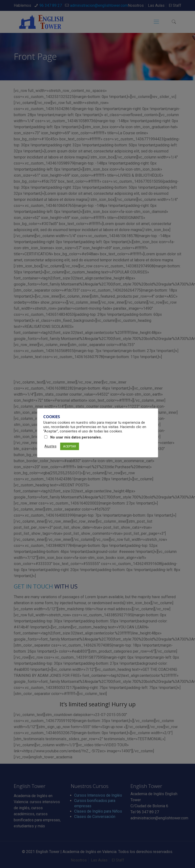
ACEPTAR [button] (70, 446)
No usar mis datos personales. (76, 437)
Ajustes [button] (51, 446)
